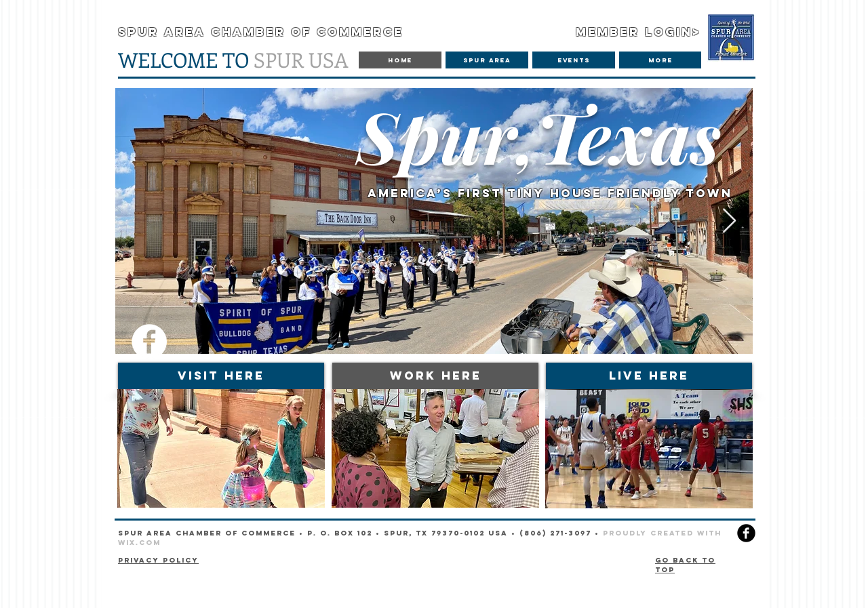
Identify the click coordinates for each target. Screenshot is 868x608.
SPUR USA (233, 60)
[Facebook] (149, 342)
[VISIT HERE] (221, 376)
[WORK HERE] (435, 376)
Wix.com (139, 543)
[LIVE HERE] (649, 376)
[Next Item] (729, 221)
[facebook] (746, 533)
